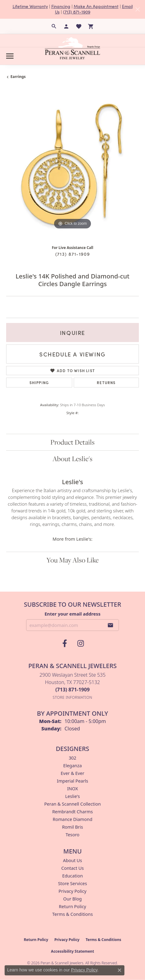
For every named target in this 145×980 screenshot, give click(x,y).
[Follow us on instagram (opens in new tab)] (80, 644)
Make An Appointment (96, 6)
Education (72, 876)
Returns (106, 382)
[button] (54, 26)
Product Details (72, 442)
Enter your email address (72, 614)
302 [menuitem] (73, 758)
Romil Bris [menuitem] (72, 827)
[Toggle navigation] (10, 56)
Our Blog (72, 899)
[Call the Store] (72, 690)
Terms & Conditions (72, 914)
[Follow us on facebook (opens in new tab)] (65, 644)
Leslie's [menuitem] (72, 796)
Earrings (18, 77)
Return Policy (73, 906)
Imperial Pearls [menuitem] (72, 781)
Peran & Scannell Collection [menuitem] (72, 804)
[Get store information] (73, 697)
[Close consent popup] (120, 970)
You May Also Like (72, 560)
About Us (72, 860)
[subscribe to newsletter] (111, 625)
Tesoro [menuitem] (72, 835)
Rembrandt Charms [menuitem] (72, 812)
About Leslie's (72, 459)
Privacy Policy (73, 891)
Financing (61, 6)
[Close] (137, 9)
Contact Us (72, 868)
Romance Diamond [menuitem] (72, 819)
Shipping (39, 382)
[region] (72, 165)
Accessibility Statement (72, 951)
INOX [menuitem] (72, 789)
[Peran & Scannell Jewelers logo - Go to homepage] (72, 48)
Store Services (72, 883)
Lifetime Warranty (30, 6)
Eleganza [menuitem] (72, 766)
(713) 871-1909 (77, 12)
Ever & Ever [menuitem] (73, 773)
